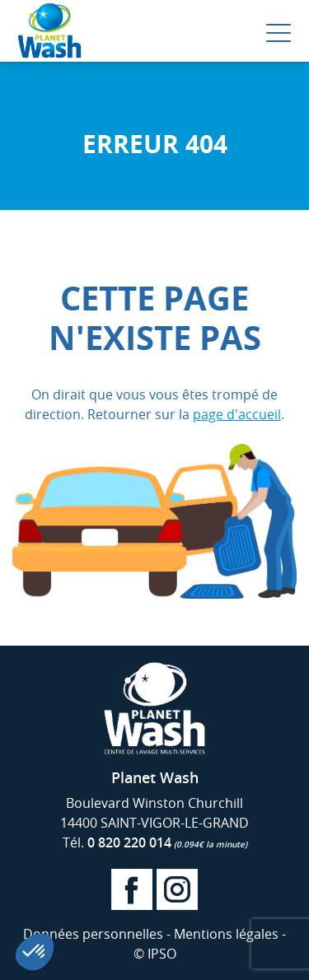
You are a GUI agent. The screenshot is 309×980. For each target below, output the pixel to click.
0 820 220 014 (167, 842)
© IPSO (155, 954)
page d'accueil (237, 414)
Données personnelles (93, 934)
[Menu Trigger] (279, 33)
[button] (35, 952)
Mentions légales (226, 934)
